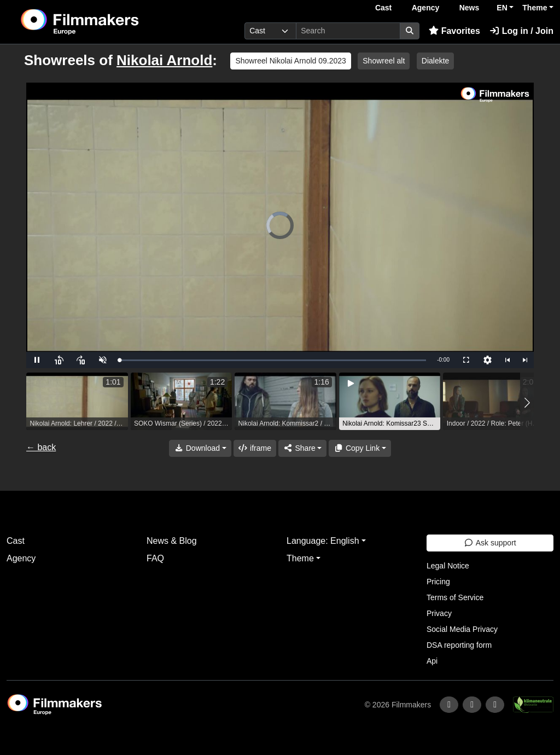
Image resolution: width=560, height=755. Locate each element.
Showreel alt (384, 61)
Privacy (439, 613)
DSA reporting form (459, 645)
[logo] (106, 22)
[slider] (273, 360)
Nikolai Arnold (164, 60)
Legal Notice (448, 566)
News (469, 8)
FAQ (155, 558)
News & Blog (172, 541)
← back (41, 447)
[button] (527, 403)
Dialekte (436, 61)
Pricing (438, 582)
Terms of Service (455, 597)
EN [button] (502, 8)
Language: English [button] (323, 541)
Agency (426, 8)
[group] (77, 401)
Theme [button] (535, 8)
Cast (383, 8)
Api (432, 661)
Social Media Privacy (462, 629)
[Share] (302, 448)
